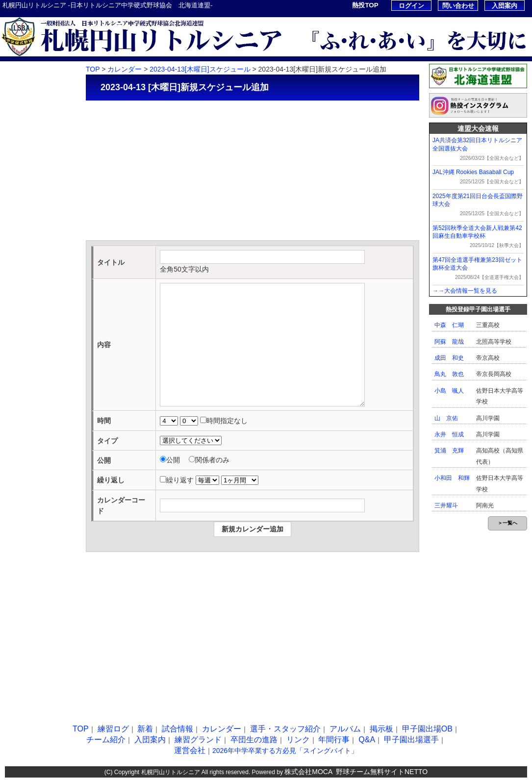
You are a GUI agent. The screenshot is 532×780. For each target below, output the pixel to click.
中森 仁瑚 (449, 325)
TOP (11, 77)
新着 (11, 121)
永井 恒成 (449, 434)
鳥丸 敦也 (449, 374)
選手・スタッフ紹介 (33, 187)
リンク (14, 364)
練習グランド (24, 319)
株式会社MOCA (308, 772)
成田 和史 (449, 358)
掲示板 (14, 231)
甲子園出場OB (25, 253)
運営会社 (190, 750)
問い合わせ (458, 6)
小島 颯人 (449, 391)
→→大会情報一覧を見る (465, 291)
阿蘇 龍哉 (449, 342)
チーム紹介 (20, 275)
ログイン (411, 6)
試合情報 (17, 143)
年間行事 (17, 386)
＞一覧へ (507, 523)
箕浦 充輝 (449, 451)
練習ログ (17, 99)
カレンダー (20, 165)
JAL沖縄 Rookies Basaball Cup (473, 172)
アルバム (17, 209)
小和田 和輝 (452, 478)
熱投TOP (365, 5)
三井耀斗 (446, 505)
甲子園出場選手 (27, 430)
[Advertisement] (253, 172)
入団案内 (505, 6)
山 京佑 (446, 418)
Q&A (12, 408)
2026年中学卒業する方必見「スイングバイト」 (285, 751)
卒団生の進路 (24, 341)
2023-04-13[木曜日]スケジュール (200, 69)
